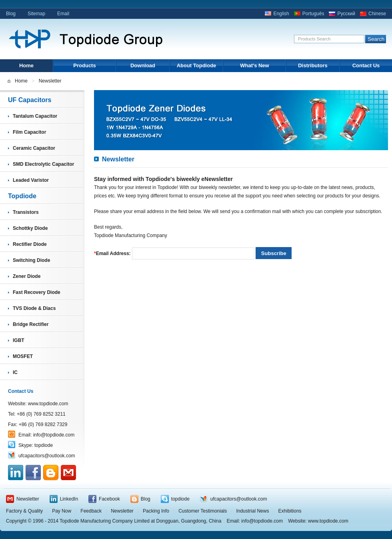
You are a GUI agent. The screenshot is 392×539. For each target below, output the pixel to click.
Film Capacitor (29, 132)
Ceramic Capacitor (34, 148)
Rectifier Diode (30, 244)
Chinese (377, 14)
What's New (254, 65)
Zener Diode (27, 276)
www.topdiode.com (48, 404)
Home (26, 65)
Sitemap (36, 14)
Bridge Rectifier (31, 324)
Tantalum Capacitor (35, 116)
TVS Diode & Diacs (34, 308)
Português (313, 14)
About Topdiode (197, 65)
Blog (11, 14)
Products (84, 65)
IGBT (19, 340)
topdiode (44, 445)
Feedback (91, 511)
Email (63, 14)
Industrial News (252, 511)
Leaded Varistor (31, 180)
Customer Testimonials (203, 511)
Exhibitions (290, 511)
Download (143, 65)
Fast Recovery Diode (37, 292)
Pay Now (62, 511)
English (281, 14)
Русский (346, 14)
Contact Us (366, 65)
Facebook (109, 499)
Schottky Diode (30, 228)
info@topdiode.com (54, 435)
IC (15, 372)
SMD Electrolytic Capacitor (43, 164)
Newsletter (28, 499)
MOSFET (23, 356)
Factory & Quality (24, 511)
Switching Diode (31, 260)
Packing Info (156, 511)
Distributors (313, 65)
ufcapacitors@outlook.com (47, 456)
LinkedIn (69, 499)
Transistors (26, 212)
